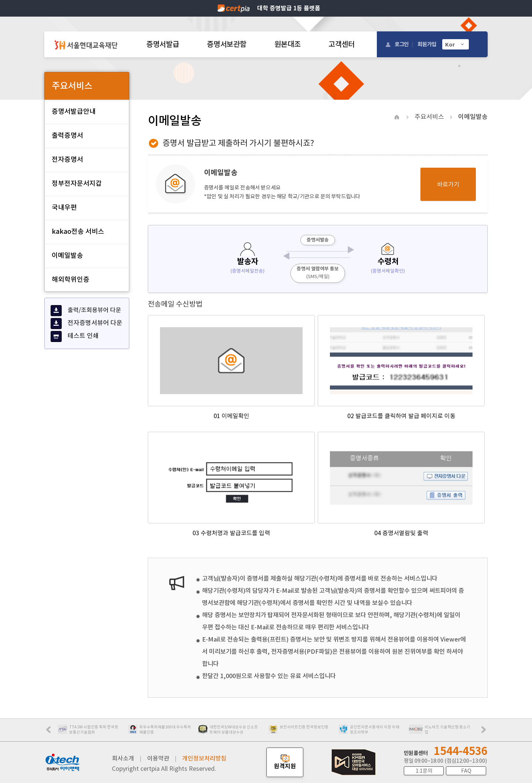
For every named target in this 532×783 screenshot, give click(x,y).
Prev (52, 732)
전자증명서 (67, 159)
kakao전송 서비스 (78, 231)
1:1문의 (424, 771)
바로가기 (448, 184)
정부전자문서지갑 (77, 183)
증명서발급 (163, 44)
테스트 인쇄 (75, 336)
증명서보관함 (226, 44)
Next (485, 732)
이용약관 (158, 758)
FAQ (466, 771)
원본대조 (288, 44)
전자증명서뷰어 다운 (86, 324)
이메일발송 (67, 255)
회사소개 (123, 758)
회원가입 (427, 44)
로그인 (402, 44)
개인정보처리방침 (204, 758)
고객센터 (342, 44)
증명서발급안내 (74, 111)
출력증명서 (67, 135)
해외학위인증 (71, 279)
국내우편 (64, 207)
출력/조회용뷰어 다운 (86, 311)
